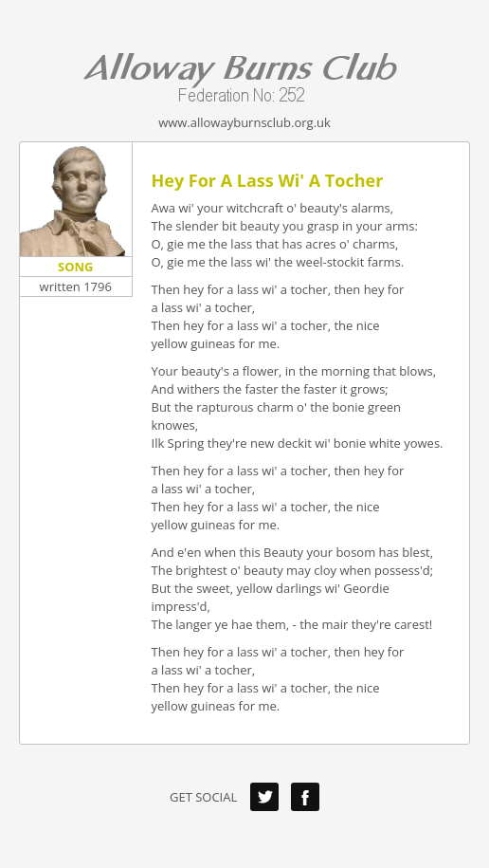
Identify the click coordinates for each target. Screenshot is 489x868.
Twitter (264, 797)
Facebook (305, 797)
